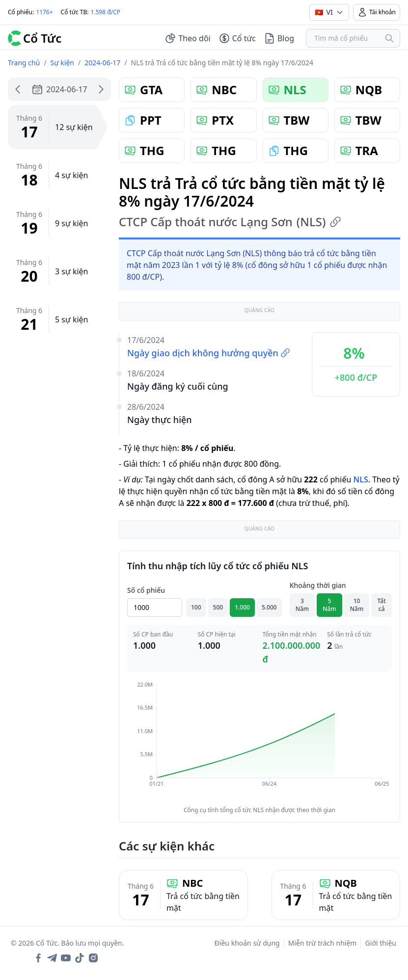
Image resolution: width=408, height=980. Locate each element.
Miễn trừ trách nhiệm (323, 943)
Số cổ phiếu (146, 590)
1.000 (242, 607)
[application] (259, 741)
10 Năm (357, 605)
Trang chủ (24, 63)
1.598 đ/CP (106, 12)
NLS (360, 479)
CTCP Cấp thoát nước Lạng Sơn (230, 222)
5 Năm (329, 605)
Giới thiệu (381, 943)
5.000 (269, 607)
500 (218, 607)
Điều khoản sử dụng (247, 943)
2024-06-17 (102, 63)
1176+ (44, 12)
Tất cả (382, 605)
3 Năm (302, 605)
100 (196, 607)
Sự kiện (62, 63)
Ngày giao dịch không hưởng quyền (209, 353)
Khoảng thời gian (318, 585)
